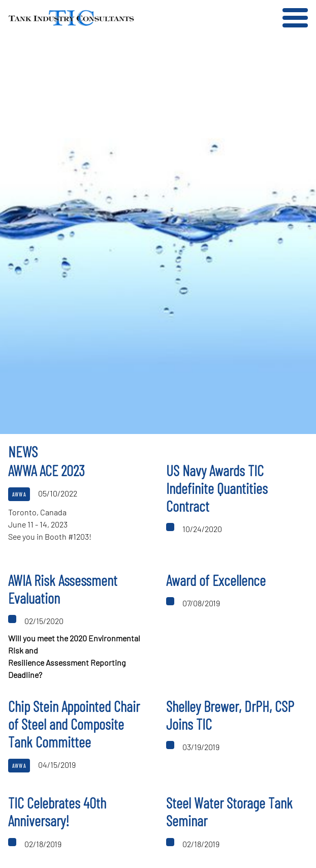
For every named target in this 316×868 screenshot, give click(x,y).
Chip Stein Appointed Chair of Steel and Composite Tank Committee (74, 724)
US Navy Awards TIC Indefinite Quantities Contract (217, 488)
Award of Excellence (216, 580)
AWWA (19, 494)
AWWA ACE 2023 (46, 470)
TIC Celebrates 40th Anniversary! (57, 812)
